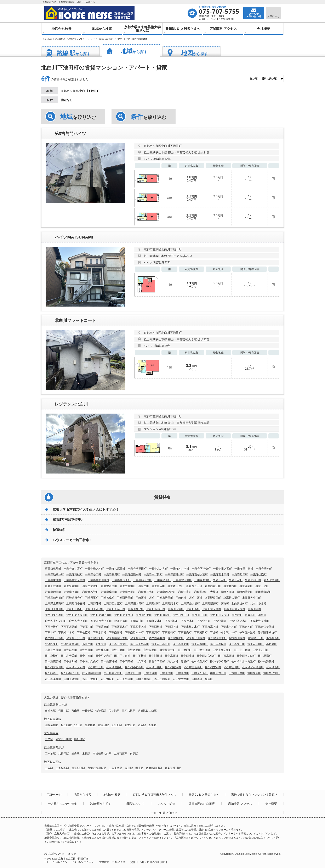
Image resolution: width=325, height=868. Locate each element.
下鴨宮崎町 (169, 632)
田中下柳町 (140, 656)
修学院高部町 (96, 638)
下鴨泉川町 (137, 621)
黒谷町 (262, 615)
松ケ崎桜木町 (173, 667)
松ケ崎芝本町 (213, 667)
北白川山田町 (200, 615)
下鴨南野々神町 (134, 632)
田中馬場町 (265, 656)
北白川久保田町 (116, 609)
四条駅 (142, 725)
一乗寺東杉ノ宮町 (74, 580)
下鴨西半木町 (138, 627)
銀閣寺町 (250, 615)
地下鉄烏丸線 (53, 719)
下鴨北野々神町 (260, 621)
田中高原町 (172, 656)
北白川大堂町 (176, 609)
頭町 (200, 598)
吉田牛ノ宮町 (272, 673)
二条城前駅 (62, 768)
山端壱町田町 (133, 673)
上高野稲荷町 (213, 598)
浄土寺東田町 (237, 644)
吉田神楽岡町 (53, 679)
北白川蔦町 (193, 609)
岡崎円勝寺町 (245, 592)
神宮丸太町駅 (64, 739)
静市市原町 (121, 621)
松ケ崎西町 (273, 667)
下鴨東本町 (246, 627)
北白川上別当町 (94, 609)
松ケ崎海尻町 (266, 661)
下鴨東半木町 (229, 627)
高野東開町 (150, 650)
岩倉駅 (76, 754)
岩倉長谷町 (158, 586)
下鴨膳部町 (172, 621)
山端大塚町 (150, 673)
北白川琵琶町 (162, 615)
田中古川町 (70, 661)
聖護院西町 (273, 638)
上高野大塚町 (232, 598)
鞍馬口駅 (103, 725)
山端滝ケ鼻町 (200, 673)
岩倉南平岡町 (128, 592)
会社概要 (263, 29)
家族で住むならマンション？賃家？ (254, 795)
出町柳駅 (50, 711)
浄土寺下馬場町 (140, 644)
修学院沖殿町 (247, 632)
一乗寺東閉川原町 (98, 580)
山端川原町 (166, 673)
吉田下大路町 (144, 679)
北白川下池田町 (156, 609)
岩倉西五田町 (194, 586)
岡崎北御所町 (263, 592)
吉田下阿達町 (125, 679)
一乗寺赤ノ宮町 (73, 569)
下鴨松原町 (84, 632)
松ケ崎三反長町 (193, 667)
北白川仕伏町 (136, 609)
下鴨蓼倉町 (102, 627)
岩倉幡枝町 (230, 586)
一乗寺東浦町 (53, 580)
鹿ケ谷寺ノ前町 (78, 621)
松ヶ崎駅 (66, 725)
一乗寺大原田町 (116, 569)
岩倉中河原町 (109, 586)
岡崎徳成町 (108, 598)
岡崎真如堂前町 (54, 598)
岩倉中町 (144, 586)
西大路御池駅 (154, 768)
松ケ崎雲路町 (114, 667)
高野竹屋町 (86, 650)
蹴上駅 (139, 768)
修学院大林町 (229, 632)
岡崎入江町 (227, 592)
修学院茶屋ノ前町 (117, 638)
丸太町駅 (130, 725)
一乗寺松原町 (162, 580)
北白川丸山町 (181, 615)
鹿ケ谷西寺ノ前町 (101, 621)
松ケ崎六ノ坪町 (113, 673)
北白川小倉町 (258, 603)
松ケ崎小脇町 (154, 667)
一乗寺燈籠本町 (132, 574)
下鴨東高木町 (210, 627)
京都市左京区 (106, 39)
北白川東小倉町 (54, 615)
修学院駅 (101, 711)
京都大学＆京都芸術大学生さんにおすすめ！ (86, 509)
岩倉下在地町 (53, 586)
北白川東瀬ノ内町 (101, 615)
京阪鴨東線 (51, 733)
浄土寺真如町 (181, 644)
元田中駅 (64, 711)
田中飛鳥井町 (167, 650)
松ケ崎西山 (52, 673)
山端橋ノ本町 (237, 673)
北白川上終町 (74, 609)
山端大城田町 (218, 673)
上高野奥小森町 (252, 598)
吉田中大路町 (181, 679)
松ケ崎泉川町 (199, 661)
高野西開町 (134, 650)
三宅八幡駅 (129, 711)
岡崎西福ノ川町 (145, 598)
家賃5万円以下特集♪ (68, 520)
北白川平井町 (144, 615)
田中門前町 (126, 661)
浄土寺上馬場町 (118, 644)
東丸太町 (173, 661)
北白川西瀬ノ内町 (234, 609)
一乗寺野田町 (240, 574)
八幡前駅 (64, 754)
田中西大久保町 (206, 656)
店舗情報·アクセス (223, 29)
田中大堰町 (185, 650)
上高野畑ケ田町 (134, 603)
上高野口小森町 (76, 603)
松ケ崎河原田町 (54, 667)
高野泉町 (272, 644)
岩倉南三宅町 (146, 592)
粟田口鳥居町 (53, 569)
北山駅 (78, 725)
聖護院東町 (52, 644)
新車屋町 (88, 644)
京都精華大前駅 (102, 754)
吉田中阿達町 (162, 679)
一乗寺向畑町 (203, 580)
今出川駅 (117, 725)
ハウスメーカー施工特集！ (73, 540)
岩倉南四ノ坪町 (166, 592)
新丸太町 (101, 644)
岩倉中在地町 (128, 586)
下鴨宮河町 (153, 632)
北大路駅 (90, 725)
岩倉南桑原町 (109, 592)
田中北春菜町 (69, 656)
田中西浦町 (187, 656)
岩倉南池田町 (53, 592)
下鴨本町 (50, 632)
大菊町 (214, 592)
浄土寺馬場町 (218, 644)
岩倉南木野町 (90, 592)
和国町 (209, 679)
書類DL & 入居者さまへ (183, 29)
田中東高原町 (53, 661)
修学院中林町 (157, 638)
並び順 (254, 79)
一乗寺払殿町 (258, 574)
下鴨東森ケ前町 (265, 627)
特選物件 (59, 530)
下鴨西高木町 (120, 627)
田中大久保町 (202, 650)
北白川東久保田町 (77, 615)
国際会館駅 (52, 725)
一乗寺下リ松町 (201, 569)
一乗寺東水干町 (121, 580)
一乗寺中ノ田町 (153, 574)
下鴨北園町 (220, 621)
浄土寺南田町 (256, 644)
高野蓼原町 (102, 650)
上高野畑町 (153, 603)
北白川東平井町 (124, 615)
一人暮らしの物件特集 (62, 804)
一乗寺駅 (87, 711)
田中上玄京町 (242, 650)
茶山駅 (76, 711)
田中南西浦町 (109, 661)
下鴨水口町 (100, 632)
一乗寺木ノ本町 (180, 569)
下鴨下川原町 (69, 627)
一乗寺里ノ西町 (223, 569)
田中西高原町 (226, 656)
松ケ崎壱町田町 (219, 661)
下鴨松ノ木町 (66, 632)
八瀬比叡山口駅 (147, 711)
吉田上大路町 (90, 679)
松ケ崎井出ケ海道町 (243, 661)
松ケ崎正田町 (232, 667)
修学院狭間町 (176, 638)
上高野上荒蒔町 (54, 603)
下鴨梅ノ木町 (154, 621)
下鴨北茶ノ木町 (238, 621)
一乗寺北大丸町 (158, 569)
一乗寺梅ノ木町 (94, 569)
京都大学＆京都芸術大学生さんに (142, 29)
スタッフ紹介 (167, 804)
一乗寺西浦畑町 (174, 574)
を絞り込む (78, 117)
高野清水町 (70, 650)
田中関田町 (156, 656)
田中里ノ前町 (122, 656)
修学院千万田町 (76, 638)
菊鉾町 (225, 603)
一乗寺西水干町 (220, 574)
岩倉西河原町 (176, 586)
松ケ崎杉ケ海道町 (253, 667)
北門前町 (237, 615)
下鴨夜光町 (185, 632)
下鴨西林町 (156, 627)
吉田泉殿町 (254, 673)
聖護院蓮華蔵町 (70, 644)
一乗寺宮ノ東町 (183, 580)
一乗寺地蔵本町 (54, 574)
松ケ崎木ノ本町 (76, 667)
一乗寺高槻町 (74, 574)
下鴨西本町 (172, 627)
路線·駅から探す (101, 804)
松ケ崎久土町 (96, 667)
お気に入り (273, 16)
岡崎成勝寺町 (74, 598)
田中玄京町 (86, 656)
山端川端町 (182, 673)
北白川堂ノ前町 (212, 609)
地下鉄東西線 (53, 762)
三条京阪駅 (116, 768)
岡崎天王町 (92, 598)
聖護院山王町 (256, 638)
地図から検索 (62, 29)
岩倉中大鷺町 (90, 586)
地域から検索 (102, 29)
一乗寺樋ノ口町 (142, 580)
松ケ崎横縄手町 (92, 673)
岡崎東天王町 (165, 598)
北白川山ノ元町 (220, 615)
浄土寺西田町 (200, 644)
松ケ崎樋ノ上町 (70, 673)
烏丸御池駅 (78, 768)
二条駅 (49, 768)
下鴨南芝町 (116, 632)
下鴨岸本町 (188, 621)
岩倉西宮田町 (213, 586)
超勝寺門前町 (157, 661)
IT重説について (135, 804)
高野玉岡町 (118, 650)
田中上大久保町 (222, 650)
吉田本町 (197, 679)
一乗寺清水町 (264, 569)
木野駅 (86, 754)
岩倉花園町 (246, 586)
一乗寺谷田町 (93, 574)
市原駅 (134, 754)
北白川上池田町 (54, 609)
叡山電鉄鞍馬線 (54, 747)
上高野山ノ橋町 (190, 603)
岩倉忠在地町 (72, 586)
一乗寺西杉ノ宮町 (197, 574)
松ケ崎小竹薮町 (134, 667)
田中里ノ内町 (104, 656)
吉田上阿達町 (72, 679)
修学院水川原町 (196, 638)
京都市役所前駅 (97, 768)
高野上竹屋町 (53, 650)
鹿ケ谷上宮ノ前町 (56, 621)
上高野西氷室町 (113, 603)
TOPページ (54, 795)
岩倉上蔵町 (220, 580)
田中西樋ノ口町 (246, 656)
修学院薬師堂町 (217, 638)
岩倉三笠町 (262, 586)
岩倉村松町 (201, 592)
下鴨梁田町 (201, 632)
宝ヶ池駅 (114, 711)
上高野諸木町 (170, 603)
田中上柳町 (52, 656)
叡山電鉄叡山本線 (56, 704)
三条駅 (49, 739)
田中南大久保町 (89, 661)
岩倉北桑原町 (272, 580)
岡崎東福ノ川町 (185, 598)
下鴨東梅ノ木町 (190, 627)
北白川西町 (254, 609)
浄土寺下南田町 (161, 644)
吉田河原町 (108, 679)
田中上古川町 (261, 650)
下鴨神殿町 (52, 627)
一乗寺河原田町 (137, 569)
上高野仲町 (94, 603)
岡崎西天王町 (125, 598)
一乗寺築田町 (112, 574)
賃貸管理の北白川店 (202, 804)
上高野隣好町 (210, 603)
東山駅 (129, 768)
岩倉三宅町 (185, 592)
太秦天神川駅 (173, 768)
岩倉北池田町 (253, 580)
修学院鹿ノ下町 (54, 638)
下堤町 (214, 632)
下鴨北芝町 (204, 621)
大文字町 (141, 661)
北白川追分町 (240, 603)
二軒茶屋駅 (121, 754)
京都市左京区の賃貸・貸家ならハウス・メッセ (69, 39)
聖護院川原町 (237, 638)
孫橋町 (185, 661)
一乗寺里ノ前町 (244, 569)
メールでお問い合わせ (162, 813)
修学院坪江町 (138, 638)
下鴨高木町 (86, 627)
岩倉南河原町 (72, 592)
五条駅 (152, 725)
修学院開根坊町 (267, 632)
